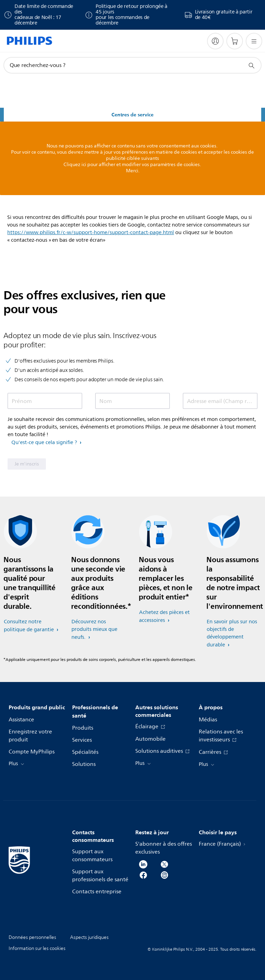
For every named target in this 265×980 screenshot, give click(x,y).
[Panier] (235, 41)
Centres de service (132, 115)
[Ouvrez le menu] (254, 41)
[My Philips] (215, 41)
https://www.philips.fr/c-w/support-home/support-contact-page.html (91, 233)
